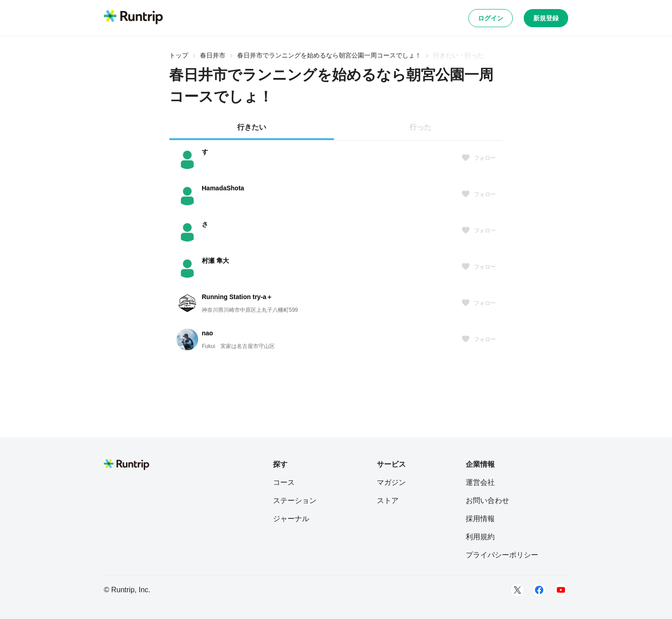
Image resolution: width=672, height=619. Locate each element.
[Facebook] (539, 590)
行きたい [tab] (252, 127)
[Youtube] (561, 590)
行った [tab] (420, 127)
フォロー (478, 158)
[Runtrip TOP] (133, 18)
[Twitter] (517, 590)
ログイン (491, 18)
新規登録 (546, 18)
